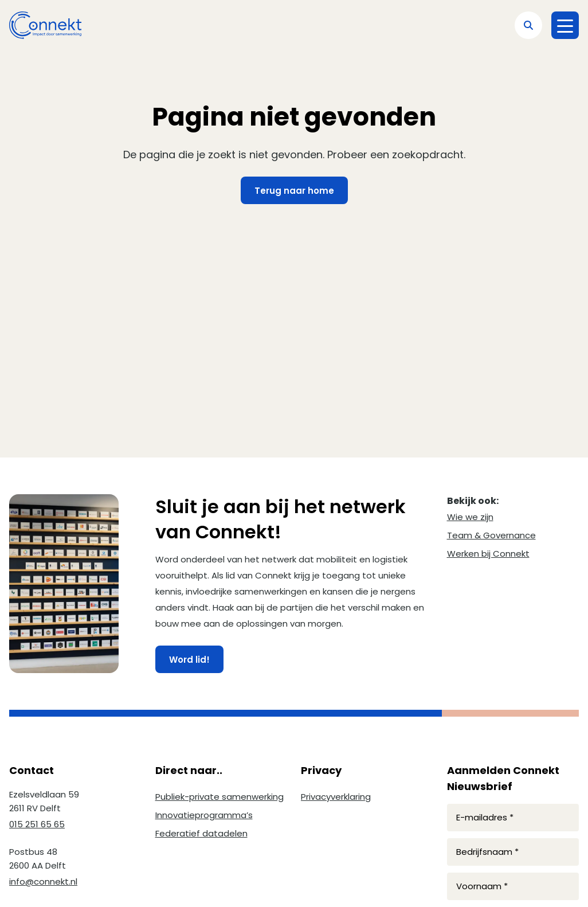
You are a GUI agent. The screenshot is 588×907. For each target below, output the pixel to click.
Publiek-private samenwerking (219, 797)
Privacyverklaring (336, 797)
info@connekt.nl (43, 881)
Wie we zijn (470, 517)
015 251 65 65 (37, 824)
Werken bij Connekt (488, 554)
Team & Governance (491, 535)
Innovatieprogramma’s (204, 815)
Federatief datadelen (201, 833)
